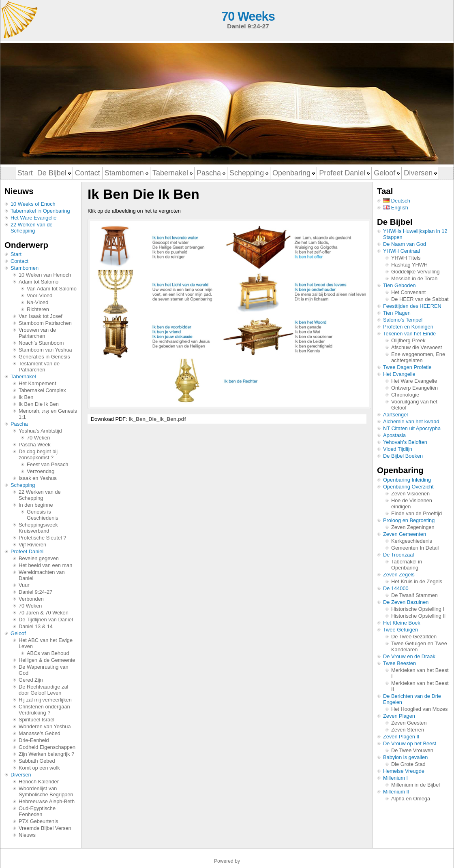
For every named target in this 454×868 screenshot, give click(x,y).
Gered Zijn (31, 680)
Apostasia (394, 435)
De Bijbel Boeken (403, 456)
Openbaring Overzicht (408, 487)
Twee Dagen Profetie (407, 367)
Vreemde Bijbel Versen (45, 828)
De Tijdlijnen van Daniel (46, 620)
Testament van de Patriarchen (39, 367)
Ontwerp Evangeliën (414, 388)
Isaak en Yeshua (38, 478)
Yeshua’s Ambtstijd (40, 431)
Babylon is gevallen (405, 757)
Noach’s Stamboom (41, 343)
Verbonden (31, 599)
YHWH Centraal (402, 251)
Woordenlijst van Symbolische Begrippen (46, 791)
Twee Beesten (399, 663)
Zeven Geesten (409, 723)
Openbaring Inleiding (407, 480)
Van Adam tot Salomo (52, 289)
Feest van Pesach (47, 464)
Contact (19, 261)
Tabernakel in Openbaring (40, 211)
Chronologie (405, 395)
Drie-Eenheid (34, 740)
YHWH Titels (406, 258)
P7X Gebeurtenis (38, 821)
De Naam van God (405, 244)
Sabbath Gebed (37, 761)
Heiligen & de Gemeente (47, 660)
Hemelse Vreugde (404, 771)
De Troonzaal (398, 555)
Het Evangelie (399, 374)
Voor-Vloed (40, 295)
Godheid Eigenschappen (47, 747)
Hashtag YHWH (409, 265)
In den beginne (36, 505)
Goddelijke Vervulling (415, 272)
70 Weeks (248, 16)
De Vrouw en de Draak (409, 656)
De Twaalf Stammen (414, 595)
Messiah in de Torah (414, 278)
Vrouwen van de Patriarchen (37, 333)
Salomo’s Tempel (403, 320)
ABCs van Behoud (48, 653)
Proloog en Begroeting (409, 520)
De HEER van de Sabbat (420, 299)
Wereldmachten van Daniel (42, 575)
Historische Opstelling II (418, 616)
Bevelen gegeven (39, 558)
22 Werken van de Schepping (32, 228)
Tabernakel (23, 376)
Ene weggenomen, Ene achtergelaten (418, 357)
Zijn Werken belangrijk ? (46, 754)
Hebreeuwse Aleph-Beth (47, 801)
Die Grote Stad (408, 764)
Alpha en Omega (411, 799)
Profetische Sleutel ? (42, 538)
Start (16, 254)
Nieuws (27, 835)
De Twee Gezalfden (414, 637)
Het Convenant (408, 292)
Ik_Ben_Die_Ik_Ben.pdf (157, 419)
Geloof (18, 633)
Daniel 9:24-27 (35, 592)
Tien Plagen (397, 313)
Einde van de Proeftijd (417, 513)
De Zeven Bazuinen (406, 602)
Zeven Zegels (399, 575)
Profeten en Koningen (408, 327)
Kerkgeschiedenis (412, 541)
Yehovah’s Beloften (405, 442)
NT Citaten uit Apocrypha (412, 428)
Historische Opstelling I (418, 609)
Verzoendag (41, 471)
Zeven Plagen (399, 716)
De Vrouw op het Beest (410, 743)
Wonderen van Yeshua (45, 726)
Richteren (38, 309)
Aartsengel (395, 415)
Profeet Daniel (27, 551)
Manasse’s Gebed (40, 733)
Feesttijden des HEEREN (412, 306)
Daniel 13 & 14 (36, 626)
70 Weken (38, 438)
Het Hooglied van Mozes (419, 709)
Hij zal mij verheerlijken (45, 700)
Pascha (19, 424)
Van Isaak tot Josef (41, 316)
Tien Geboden (399, 285)
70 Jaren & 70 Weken (44, 613)
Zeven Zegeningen (413, 527)
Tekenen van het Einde (409, 334)
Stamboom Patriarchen (45, 323)
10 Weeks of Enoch (33, 204)
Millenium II (396, 792)
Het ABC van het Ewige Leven (46, 643)
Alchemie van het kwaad (411, 421)
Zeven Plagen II (401, 737)
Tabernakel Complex (42, 390)
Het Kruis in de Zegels (417, 581)
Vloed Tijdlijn (398, 449)
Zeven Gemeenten (405, 534)
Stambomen (25, 268)
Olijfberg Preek (408, 340)
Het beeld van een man (45, 565)
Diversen (21, 775)
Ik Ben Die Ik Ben (39, 404)
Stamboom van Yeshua (45, 350)
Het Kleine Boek (402, 623)
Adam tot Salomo (39, 282)
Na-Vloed (37, 302)
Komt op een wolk (39, 768)
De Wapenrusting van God (44, 670)
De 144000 (396, 588)
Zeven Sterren (408, 730)
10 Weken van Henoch (45, 275)
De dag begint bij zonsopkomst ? (38, 454)
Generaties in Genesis (44, 357)
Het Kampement (37, 383)
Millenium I (395, 778)
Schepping (23, 485)
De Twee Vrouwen (412, 750)
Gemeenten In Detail (415, 548)
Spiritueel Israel (36, 720)
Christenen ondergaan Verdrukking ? (44, 710)
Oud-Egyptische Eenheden (37, 811)
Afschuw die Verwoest (417, 347)
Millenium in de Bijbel (415, 785)
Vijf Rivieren (32, 545)
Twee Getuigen (400, 630)
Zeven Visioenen (410, 494)
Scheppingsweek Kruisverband (38, 528)
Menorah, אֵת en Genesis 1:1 (48, 414)
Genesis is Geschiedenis (43, 515)
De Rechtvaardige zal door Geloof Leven (43, 690)
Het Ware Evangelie (33, 218)
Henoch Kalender (39, 782)
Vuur (24, 585)
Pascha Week (35, 445)
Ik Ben (26, 397)
